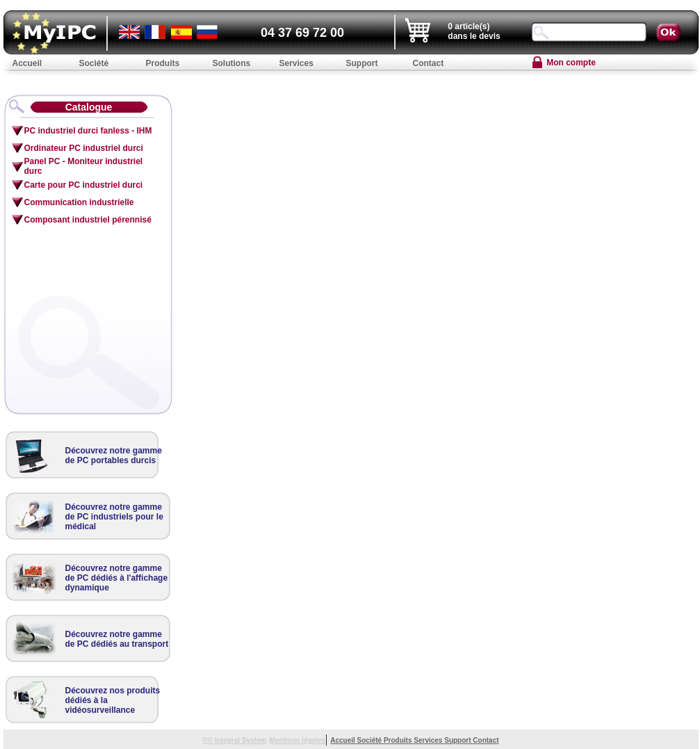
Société (371, 740)
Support (458, 740)
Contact (486, 740)
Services (429, 740)
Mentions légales (297, 740)
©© (209, 740)
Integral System (241, 740)
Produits (399, 740)
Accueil (343, 740)
